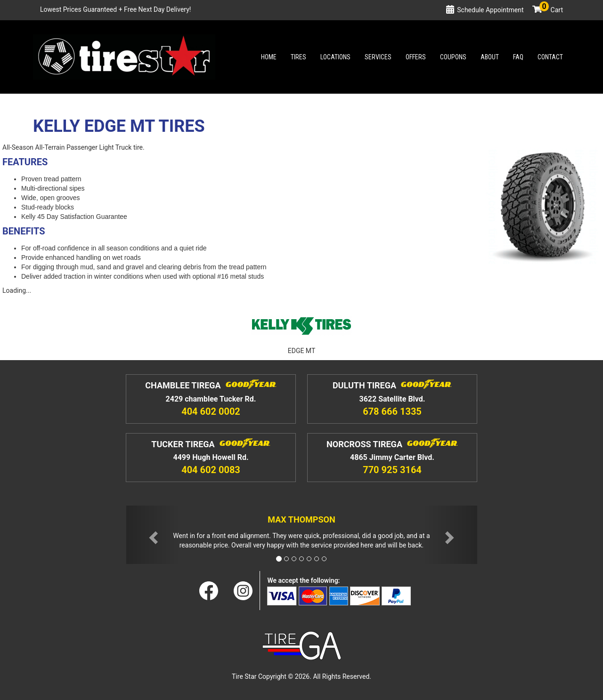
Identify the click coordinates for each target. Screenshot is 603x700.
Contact (550, 57)
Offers (416, 57)
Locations (335, 57)
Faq (518, 57)
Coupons (453, 57)
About (490, 57)
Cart (551, 10)
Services (378, 57)
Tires (298, 57)
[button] (153, 535)
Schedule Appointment (490, 10)
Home (269, 57)
